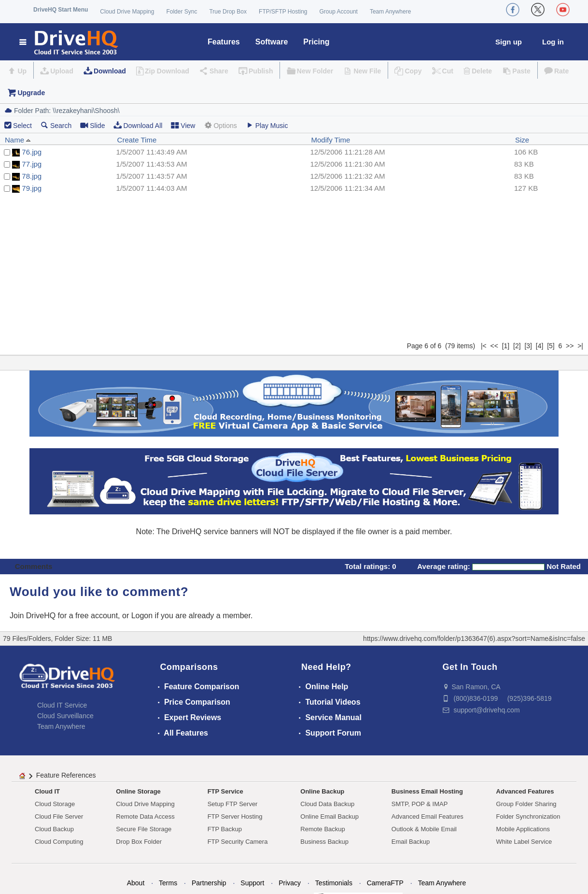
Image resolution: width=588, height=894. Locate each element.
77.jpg (32, 164)
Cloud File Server (59, 816)
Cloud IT (47, 791)
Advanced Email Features (427, 816)
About (136, 883)
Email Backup (411, 842)
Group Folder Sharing (526, 804)
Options (220, 125)
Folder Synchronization (528, 816)
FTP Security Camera (238, 842)
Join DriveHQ (34, 616)
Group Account (339, 12)
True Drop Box (228, 12)
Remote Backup (323, 829)
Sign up (509, 42)
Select (22, 126)
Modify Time (330, 140)
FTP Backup (225, 829)
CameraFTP (385, 883)
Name (18, 140)
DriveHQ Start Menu (61, 10)
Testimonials (334, 883)
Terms (168, 883)
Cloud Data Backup (327, 804)
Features (224, 42)
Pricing (316, 42)
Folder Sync (182, 12)
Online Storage (138, 791)
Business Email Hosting (427, 791)
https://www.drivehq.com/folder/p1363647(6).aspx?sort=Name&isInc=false (474, 639)
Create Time (137, 140)
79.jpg (32, 188)
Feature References (66, 775)
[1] (506, 346)
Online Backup (322, 791)
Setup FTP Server (233, 804)
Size (522, 140)
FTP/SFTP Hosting (283, 12)
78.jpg (32, 176)
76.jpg (32, 152)
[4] (540, 346)
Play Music (267, 125)
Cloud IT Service (62, 705)
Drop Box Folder (139, 842)
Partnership (209, 883)
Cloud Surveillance (65, 716)
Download (110, 71)
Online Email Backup (329, 816)
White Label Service (524, 842)
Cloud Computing (59, 842)
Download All (138, 125)
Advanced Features (525, 791)
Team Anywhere (390, 12)
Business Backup (324, 842)
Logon (142, 616)
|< (484, 346)
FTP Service (225, 791)
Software (272, 42)
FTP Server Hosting (235, 816)
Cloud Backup (54, 829)
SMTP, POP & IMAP (420, 804)
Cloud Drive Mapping (127, 12)
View (183, 125)
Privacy (290, 883)
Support (252, 883)
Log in (553, 42)
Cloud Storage (55, 804)
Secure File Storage (144, 829)
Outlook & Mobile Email (424, 829)
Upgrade (31, 93)
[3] (528, 346)
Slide (92, 125)
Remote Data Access (145, 816)
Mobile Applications (523, 829)
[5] (551, 346)
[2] (517, 346)
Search (56, 125)
